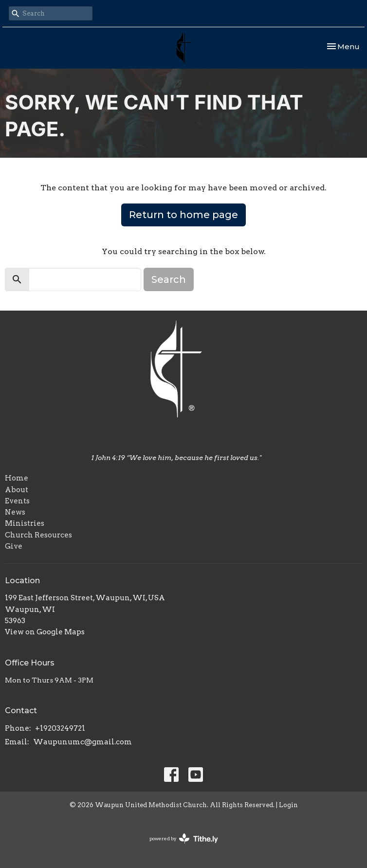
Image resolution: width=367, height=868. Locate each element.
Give (14, 546)
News (15, 512)
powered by (184, 839)
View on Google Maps (45, 632)
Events (17, 501)
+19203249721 (60, 728)
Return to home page (183, 215)
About (17, 490)
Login (288, 805)
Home (17, 478)
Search (169, 279)
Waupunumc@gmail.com (83, 742)
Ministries (25, 523)
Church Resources (38, 535)
